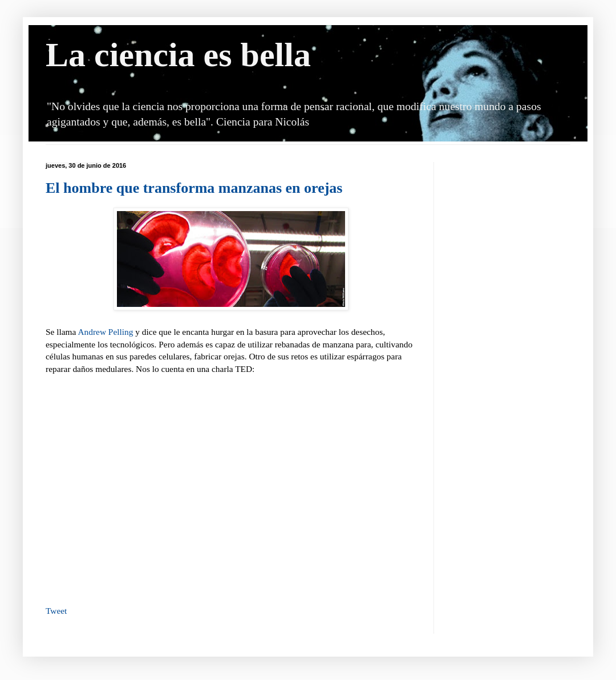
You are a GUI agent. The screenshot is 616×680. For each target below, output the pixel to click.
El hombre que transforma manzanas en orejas (194, 188)
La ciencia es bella (178, 55)
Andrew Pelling (105, 332)
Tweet (56, 611)
